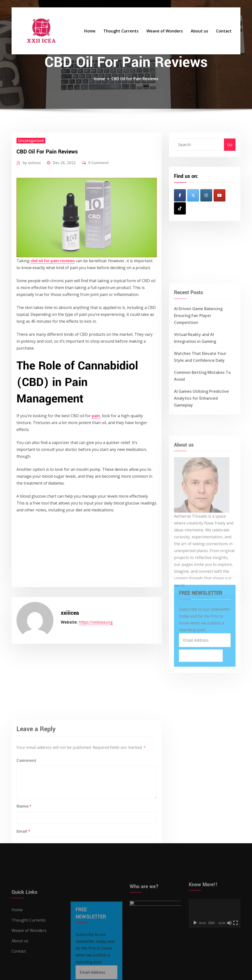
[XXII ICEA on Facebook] (180, 195)
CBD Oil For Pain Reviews (135, 79)
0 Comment (99, 163)
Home (90, 31)
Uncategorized (31, 140)
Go (230, 145)
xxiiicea (32, 163)
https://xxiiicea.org (96, 622)
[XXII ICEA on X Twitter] (193, 195)
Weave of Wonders (165, 31)
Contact (224, 31)
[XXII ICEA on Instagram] (206, 195)
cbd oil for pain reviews (53, 261)
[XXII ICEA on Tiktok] (180, 208)
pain (96, 416)
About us (199, 31)
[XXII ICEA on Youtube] (220, 195)
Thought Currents (121, 31)
